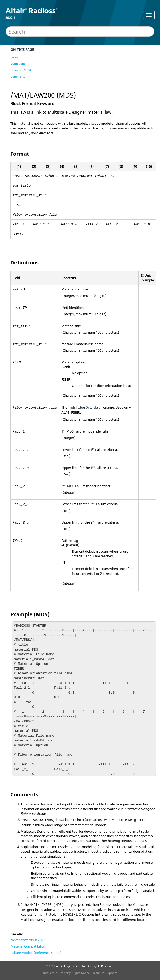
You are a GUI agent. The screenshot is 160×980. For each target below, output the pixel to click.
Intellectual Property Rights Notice (66, 973)
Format (15, 57)
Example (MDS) (21, 70)
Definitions (18, 64)
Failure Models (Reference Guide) (36, 953)
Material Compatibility (28, 946)
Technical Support (105, 973)
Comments (18, 76)
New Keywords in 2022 (28, 940)
